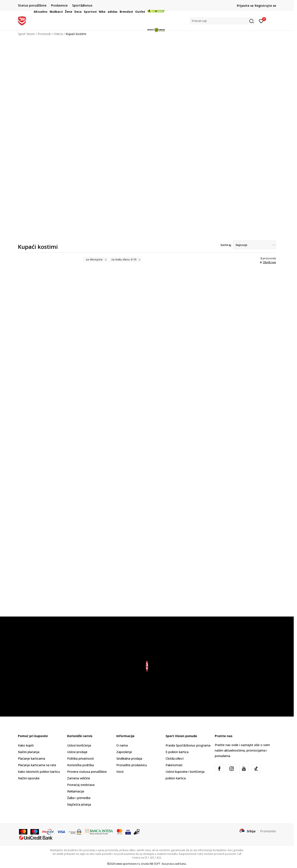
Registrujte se (265, 6)
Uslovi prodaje (77, 752)
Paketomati (174, 765)
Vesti (120, 772)
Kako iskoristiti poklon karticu (39, 772)
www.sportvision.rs (128, 864)
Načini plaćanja (29, 752)
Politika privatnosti (80, 758)
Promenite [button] (268, 831)
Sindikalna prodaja (129, 758)
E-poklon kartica (177, 752)
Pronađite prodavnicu (132, 765)
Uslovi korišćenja (79, 745)
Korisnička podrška (80, 765)
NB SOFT (155, 864)
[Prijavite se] (261, 21)
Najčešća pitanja (79, 804)
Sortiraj (226, 245)
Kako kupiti (26, 745)
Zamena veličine (79, 778)
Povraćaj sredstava (81, 785)
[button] (222, 21)
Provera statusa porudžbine (87, 772)
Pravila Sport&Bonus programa (188, 745)
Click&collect (175, 758)
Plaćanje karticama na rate (37, 765)
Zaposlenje (124, 752)
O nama (122, 745)
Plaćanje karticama (31, 758)
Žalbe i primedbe (79, 798)
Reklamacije (76, 791)
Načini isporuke (29, 778)
